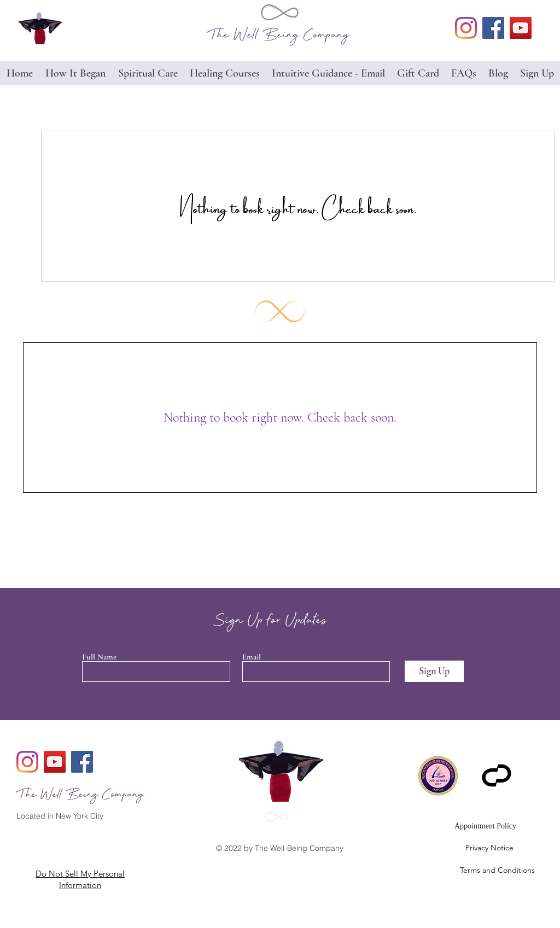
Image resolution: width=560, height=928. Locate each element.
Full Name (99, 657)
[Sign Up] (434, 671)
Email (252, 657)
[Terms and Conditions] (485, 871)
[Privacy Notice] (489, 848)
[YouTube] (521, 28)
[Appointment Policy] (485, 826)
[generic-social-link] (466, 28)
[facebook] (493, 28)
